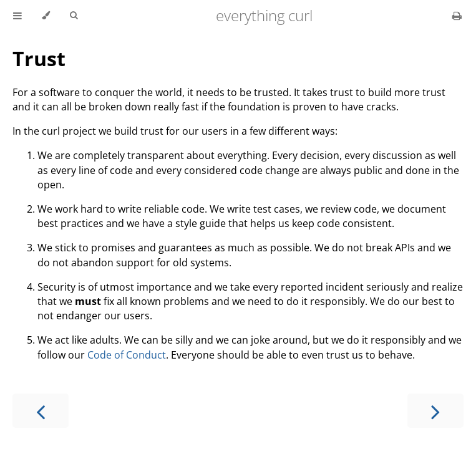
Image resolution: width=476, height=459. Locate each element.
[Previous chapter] (41, 411)
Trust (39, 58)
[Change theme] (46, 16)
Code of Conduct (127, 355)
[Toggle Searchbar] (74, 16)
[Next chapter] (435, 411)
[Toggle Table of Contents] (17, 16)
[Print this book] (457, 16)
